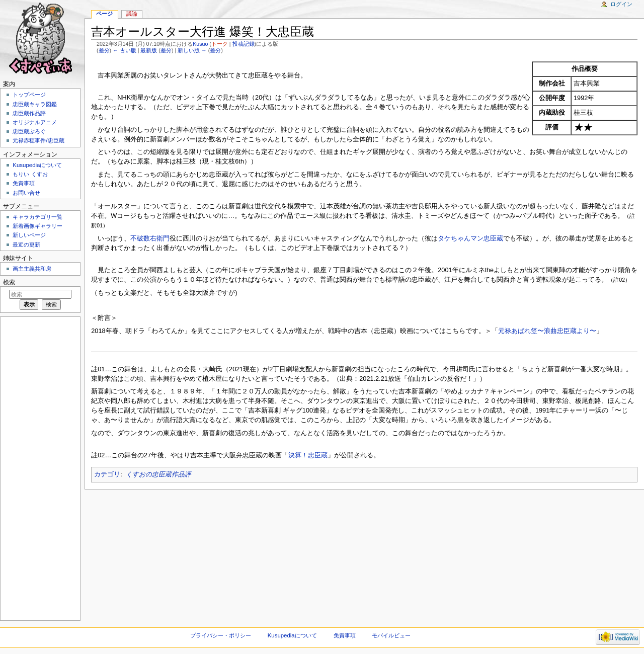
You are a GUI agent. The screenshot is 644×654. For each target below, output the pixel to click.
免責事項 (24, 183)
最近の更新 (26, 244)
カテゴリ (107, 474)
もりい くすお (30, 174)
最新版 (149, 50)
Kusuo (200, 44)
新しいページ (29, 235)
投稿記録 (244, 44)
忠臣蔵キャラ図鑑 (35, 104)
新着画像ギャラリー (37, 226)
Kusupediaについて (37, 165)
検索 (9, 282)
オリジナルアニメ (35, 122)
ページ (104, 14)
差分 (104, 50)
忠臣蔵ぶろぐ (29, 131)
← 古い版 (125, 50)
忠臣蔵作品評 (29, 113)
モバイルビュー (391, 635)
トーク (220, 44)
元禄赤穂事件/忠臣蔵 (38, 140)
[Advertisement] (39, 468)
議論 (132, 14)
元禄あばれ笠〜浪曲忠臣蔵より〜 (547, 331)
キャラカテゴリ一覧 (37, 217)
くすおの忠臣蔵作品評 (158, 474)
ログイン (621, 4)
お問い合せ (26, 193)
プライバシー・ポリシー (221, 635)
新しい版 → (192, 50)
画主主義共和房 (32, 269)
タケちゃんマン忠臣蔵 (470, 238)
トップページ (29, 95)
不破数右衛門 (150, 238)
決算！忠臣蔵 (308, 455)
